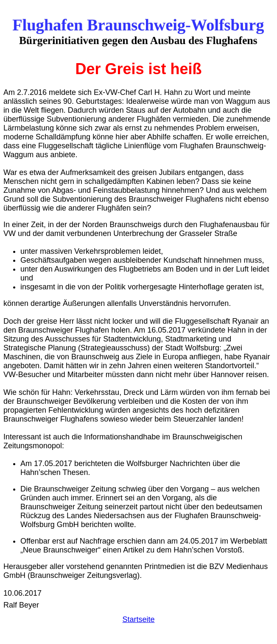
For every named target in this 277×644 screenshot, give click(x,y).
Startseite (138, 619)
